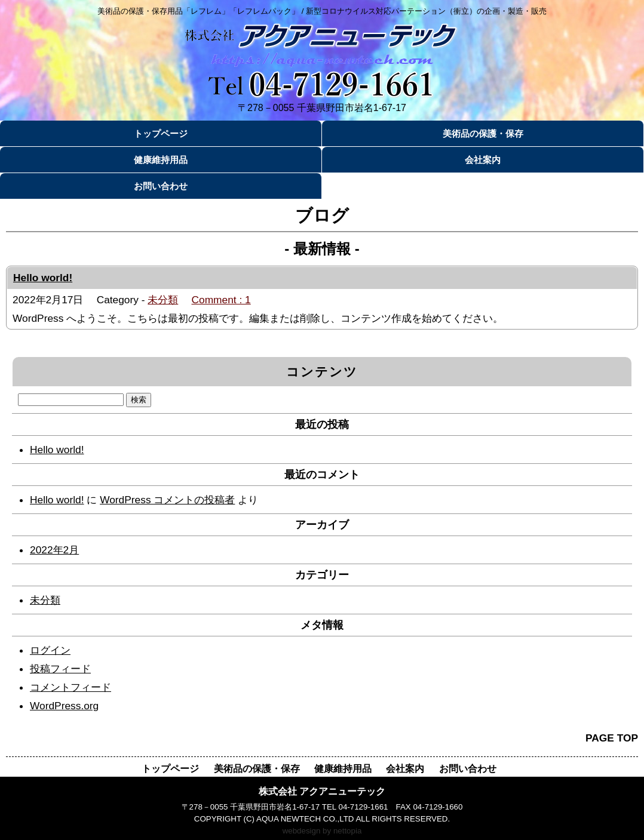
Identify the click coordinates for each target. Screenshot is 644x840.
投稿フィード (60, 669)
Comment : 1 (221, 300)
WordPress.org (64, 706)
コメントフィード (70, 687)
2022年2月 (54, 550)
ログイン (50, 650)
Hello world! (43, 278)
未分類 (163, 300)
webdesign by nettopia (322, 831)
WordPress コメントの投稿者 (167, 500)
